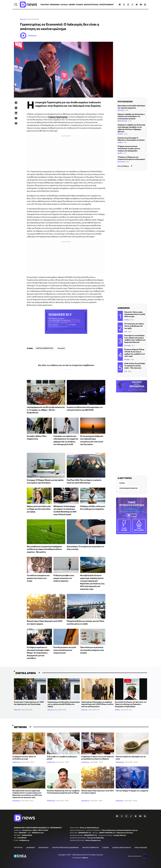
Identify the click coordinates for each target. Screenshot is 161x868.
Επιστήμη (121, 110)
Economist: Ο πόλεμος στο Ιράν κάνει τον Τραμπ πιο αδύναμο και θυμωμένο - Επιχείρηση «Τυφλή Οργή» (131, 704)
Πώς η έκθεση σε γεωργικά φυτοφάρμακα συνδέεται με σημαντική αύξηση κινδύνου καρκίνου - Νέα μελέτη (44, 549)
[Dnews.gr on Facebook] (120, 5)
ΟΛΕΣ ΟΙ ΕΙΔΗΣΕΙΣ (141, 847)
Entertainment (122, 121)
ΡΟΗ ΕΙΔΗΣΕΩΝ (125, 101)
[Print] (16, 123)
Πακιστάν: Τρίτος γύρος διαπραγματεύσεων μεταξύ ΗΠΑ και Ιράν (135, 314)
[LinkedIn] (16, 113)
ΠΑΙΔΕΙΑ (80, 4)
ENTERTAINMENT (107, 4)
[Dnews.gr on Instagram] (128, 5)
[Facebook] (16, 103)
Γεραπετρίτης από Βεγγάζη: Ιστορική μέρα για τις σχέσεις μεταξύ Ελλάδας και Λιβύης (64, 704)
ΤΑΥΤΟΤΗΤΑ (18, 847)
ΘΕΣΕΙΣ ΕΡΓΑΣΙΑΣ (91, 4)
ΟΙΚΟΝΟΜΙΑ (55, 4)
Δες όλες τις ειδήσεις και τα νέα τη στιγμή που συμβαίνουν (66, 365)
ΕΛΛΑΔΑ (64, 4)
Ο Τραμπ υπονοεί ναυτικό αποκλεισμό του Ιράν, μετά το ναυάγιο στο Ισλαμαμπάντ (129, 148)
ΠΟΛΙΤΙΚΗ (45, 4)
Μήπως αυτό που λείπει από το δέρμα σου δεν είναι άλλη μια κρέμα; (39, 509)
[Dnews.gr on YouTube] (141, 5)
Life (126, 331)
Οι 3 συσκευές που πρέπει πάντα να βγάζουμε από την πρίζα (134, 326)
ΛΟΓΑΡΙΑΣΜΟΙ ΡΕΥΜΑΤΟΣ (128, 488)
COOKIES (106, 847)
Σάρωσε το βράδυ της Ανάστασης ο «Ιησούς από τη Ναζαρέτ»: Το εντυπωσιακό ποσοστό (131, 116)
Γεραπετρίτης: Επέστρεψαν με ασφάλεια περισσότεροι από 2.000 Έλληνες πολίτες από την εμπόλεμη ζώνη (97, 704)
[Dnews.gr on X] (124, 5)
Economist (61, 348)
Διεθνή (120, 142)
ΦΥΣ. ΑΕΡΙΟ (139, 526)
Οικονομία (121, 162)
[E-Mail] (16, 118)
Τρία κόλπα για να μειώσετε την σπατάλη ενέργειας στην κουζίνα (92, 650)
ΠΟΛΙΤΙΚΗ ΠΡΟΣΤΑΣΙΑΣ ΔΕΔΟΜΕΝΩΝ (65, 847)
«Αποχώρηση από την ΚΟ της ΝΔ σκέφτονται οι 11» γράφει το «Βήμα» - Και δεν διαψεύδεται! (46, 410)
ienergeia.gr (85, 762)
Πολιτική (23, 19)
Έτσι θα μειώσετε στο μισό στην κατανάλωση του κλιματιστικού (65, 650)
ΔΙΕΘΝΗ (72, 4)
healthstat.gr (17, 762)
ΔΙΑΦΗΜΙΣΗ (31, 847)
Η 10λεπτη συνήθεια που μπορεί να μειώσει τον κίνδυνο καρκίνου (64, 578)
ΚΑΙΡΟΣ (122, 483)
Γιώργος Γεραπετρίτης (58, 117)
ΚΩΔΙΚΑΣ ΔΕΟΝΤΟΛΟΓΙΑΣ (122, 847)
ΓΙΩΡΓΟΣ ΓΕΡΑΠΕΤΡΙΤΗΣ (45, 348)
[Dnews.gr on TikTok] (132, 5)
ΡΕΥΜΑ (124, 526)
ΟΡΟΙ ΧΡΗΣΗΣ (44, 847)
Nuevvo (85, 858)
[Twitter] (16, 108)
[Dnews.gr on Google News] (137, 5)
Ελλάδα (120, 134)
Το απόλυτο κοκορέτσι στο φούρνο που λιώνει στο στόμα (38, 578)
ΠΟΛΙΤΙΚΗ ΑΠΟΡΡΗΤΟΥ (91, 847)
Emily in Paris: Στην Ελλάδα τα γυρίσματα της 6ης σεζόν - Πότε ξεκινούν (135, 366)
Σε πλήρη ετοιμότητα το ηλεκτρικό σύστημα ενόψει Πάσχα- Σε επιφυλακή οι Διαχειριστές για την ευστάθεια (38, 653)
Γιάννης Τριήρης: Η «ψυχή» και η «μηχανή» (132, 791)
